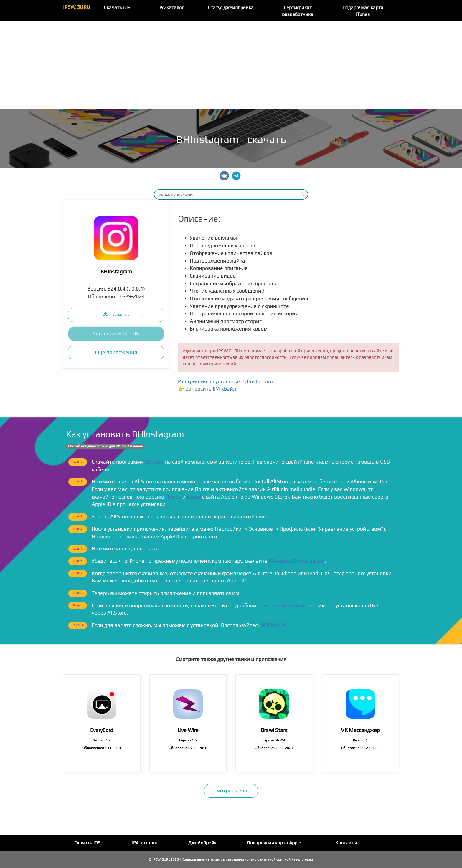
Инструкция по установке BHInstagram (225, 382)
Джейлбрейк (202, 843)
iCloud (194, 497)
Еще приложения (116, 352)
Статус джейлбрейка (231, 8)
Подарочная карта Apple (274, 843)
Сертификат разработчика (298, 11)
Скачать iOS (117, 8)
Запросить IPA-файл (211, 389)
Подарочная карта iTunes (363, 11)
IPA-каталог (171, 8)
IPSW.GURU (77, 7)
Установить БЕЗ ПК (116, 334)
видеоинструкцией (281, 606)
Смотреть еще (231, 791)
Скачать (116, 315)
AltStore (154, 462)
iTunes (173, 497)
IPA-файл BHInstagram (297, 561)
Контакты (346, 843)
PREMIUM (273, 625)
